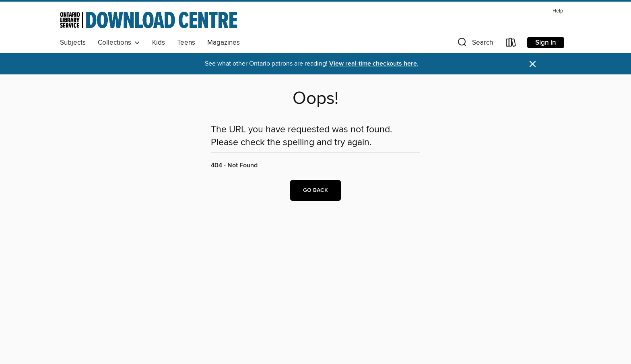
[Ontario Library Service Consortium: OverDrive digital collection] (148, 20)
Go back (315, 190)
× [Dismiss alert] (533, 64)
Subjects (73, 43)
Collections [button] (119, 43)
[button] (474, 44)
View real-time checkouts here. (374, 64)
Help (558, 11)
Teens (186, 43)
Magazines (224, 43)
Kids (159, 43)
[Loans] (511, 44)
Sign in (546, 43)
